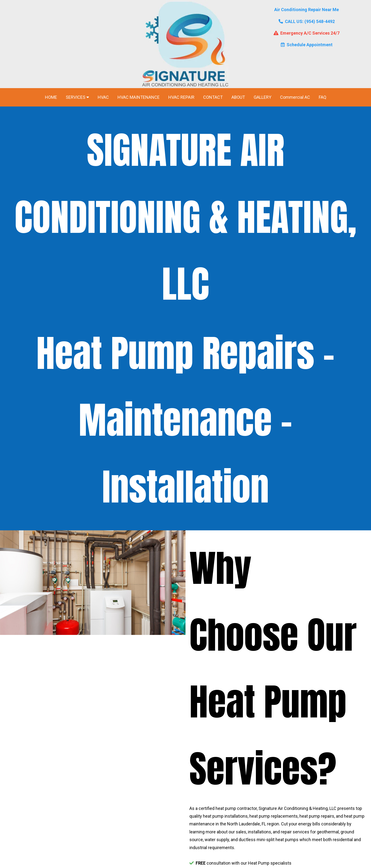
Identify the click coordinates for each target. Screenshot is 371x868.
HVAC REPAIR (181, 97)
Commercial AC (295, 97)
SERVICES (77, 97)
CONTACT (213, 97)
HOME (51, 97)
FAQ (323, 97)
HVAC (103, 97)
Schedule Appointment (307, 45)
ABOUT (238, 97)
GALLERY (263, 97)
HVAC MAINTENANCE (139, 97)
